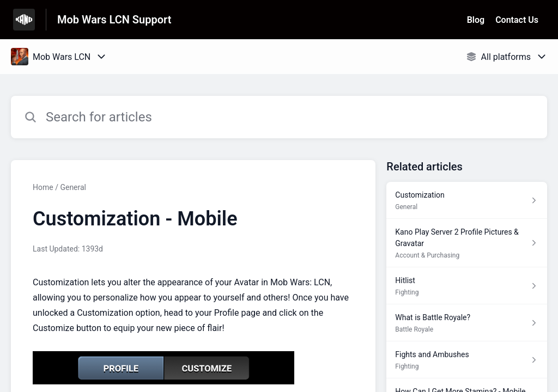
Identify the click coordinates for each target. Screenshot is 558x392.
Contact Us (517, 20)
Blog (476, 20)
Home (43, 187)
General (73, 187)
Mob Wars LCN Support (114, 20)
